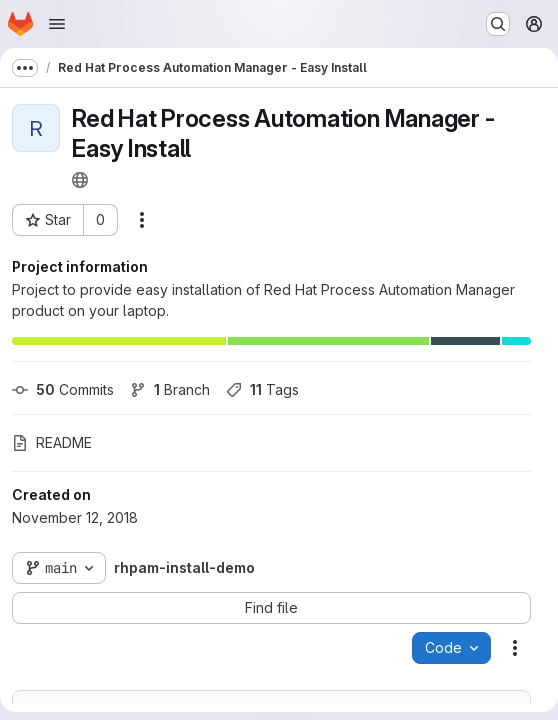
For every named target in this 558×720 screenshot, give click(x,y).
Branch (170, 389)
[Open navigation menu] (57, 24)
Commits (63, 389)
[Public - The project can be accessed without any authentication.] (80, 180)
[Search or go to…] (498, 24)
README (52, 442)
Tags (262, 389)
